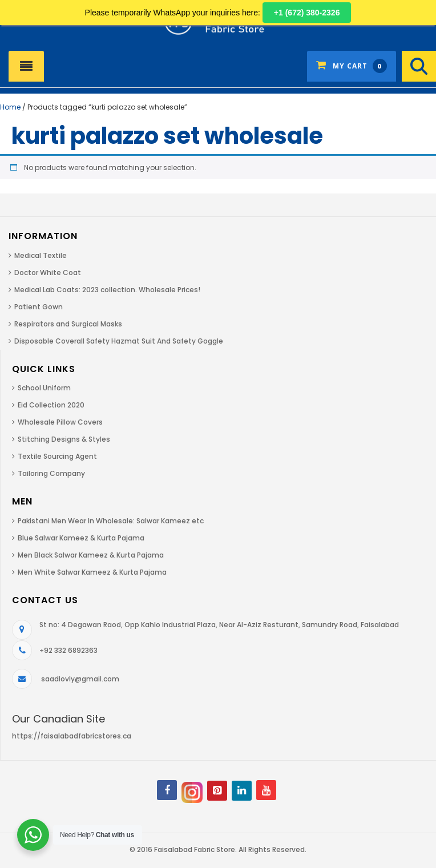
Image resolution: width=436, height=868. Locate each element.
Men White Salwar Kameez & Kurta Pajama (92, 572)
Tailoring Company (51, 473)
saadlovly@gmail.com (80, 679)
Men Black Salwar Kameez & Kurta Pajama (91, 555)
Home (10, 107)
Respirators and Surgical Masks (68, 324)
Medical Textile (41, 255)
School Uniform (44, 388)
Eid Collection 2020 (51, 405)
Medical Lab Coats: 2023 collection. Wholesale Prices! (107, 290)
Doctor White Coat (48, 272)
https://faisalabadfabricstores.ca (72, 736)
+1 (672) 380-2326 (307, 13)
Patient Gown (39, 307)
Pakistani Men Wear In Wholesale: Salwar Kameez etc (111, 521)
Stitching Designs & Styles (64, 439)
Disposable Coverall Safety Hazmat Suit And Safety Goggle (119, 341)
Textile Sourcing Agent (57, 456)
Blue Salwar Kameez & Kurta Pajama (81, 538)
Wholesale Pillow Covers (60, 422)
